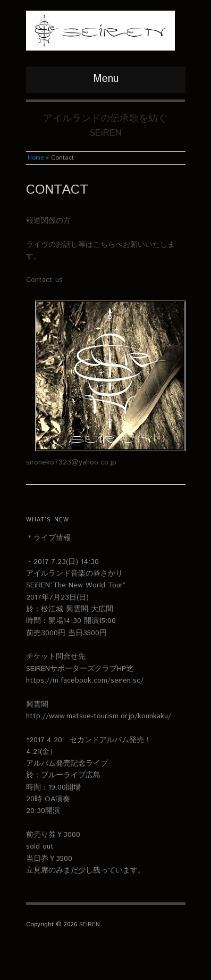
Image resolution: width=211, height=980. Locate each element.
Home (36, 158)
